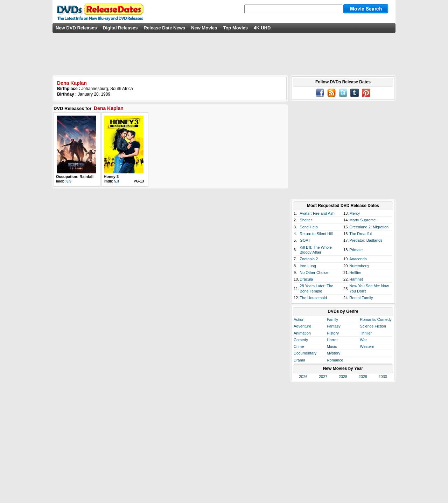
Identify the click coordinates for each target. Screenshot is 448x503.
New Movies (204, 28)
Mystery (334, 353)
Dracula (306, 279)
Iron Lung (308, 266)
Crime (299, 346)
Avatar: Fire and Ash (317, 213)
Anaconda (358, 259)
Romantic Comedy (376, 319)
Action (299, 319)
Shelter (306, 220)
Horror (332, 340)
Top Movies (235, 28)
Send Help (309, 227)
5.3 (117, 181)
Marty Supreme (362, 220)
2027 (323, 377)
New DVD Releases (76, 28)
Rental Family (361, 298)
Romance (335, 360)
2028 (343, 377)
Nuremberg (359, 266)
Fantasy (334, 326)
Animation (302, 333)
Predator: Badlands (366, 240)
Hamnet (356, 279)
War (363, 340)
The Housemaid (313, 298)
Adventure (302, 326)
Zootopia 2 (309, 259)
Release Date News (165, 28)
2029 (363, 377)
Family (332, 319)
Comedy (301, 340)
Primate (356, 250)
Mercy (355, 213)
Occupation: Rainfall (75, 177)
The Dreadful (360, 234)
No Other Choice (314, 273)
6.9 (69, 181)
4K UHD (262, 28)
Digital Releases (120, 28)
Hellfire (355, 273)
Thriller (366, 333)
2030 (383, 377)
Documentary (305, 353)
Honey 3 (111, 177)
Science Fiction (373, 326)
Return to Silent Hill (316, 234)
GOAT (305, 240)
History (333, 333)
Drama (299, 360)
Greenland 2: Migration (369, 227)
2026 (303, 377)
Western (367, 346)
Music (332, 346)
